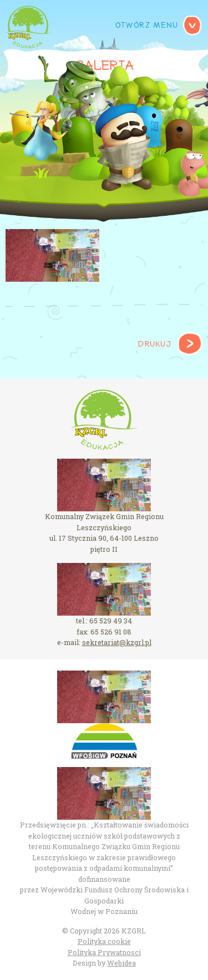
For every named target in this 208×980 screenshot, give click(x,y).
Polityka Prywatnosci (104, 952)
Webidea (121, 963)
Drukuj (154, 344)
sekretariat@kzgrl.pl (117, 642)
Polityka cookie (104, 941)
